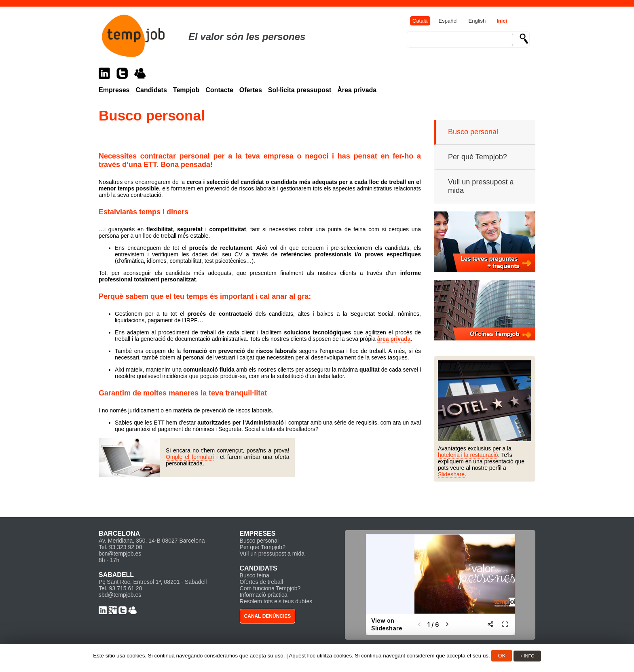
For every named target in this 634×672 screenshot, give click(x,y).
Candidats (151, 90)
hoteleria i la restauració (468, 455)
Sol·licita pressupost (300, 90)
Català (420, 21)
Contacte (219, 90)
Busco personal (473, 132)
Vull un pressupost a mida (481, 186)
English (477, 21)
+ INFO (527, 656)
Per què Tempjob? (478, 157)
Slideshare (451, 474)
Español (448, 21)
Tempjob (186, 90)
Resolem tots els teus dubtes (276, 601)
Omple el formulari (190, 457)
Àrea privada (357, 90)
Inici (502, 21)
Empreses (114, 90)
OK (502, 656)
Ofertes (251, 90)
